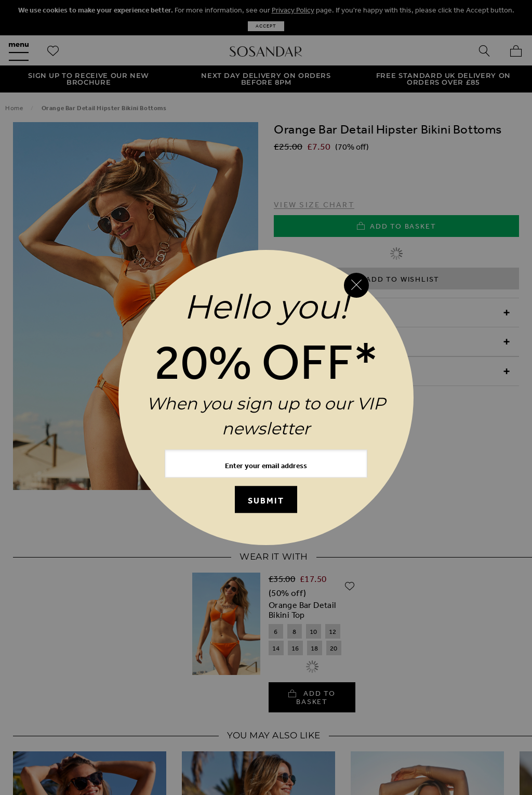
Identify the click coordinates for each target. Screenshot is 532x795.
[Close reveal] (356, 285)
